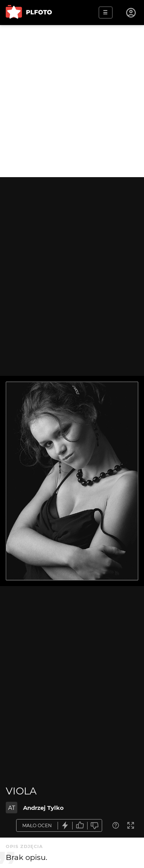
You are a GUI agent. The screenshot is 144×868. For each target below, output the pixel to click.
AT (12, 808)
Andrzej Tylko (43, 808)
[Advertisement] (72, 101)
